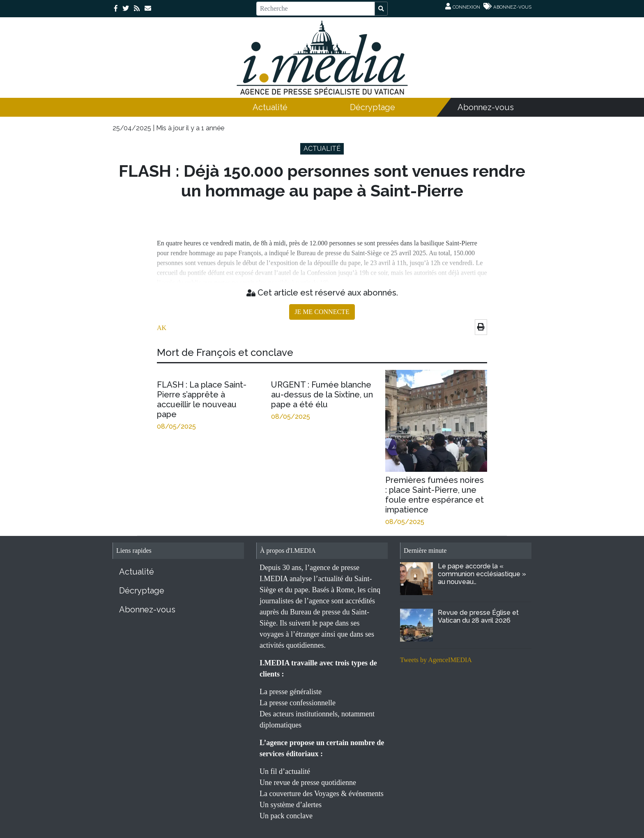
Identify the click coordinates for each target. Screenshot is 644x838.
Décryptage (373, 107)
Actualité (270, 107)
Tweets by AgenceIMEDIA (436, 660)
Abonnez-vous (486, 107)
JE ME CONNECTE (322, 312)
